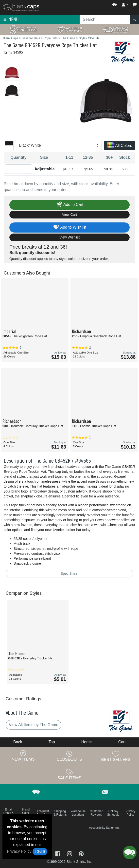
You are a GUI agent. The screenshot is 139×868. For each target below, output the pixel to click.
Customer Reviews (96, 813)
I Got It (40, 851)
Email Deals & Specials (9, 813)
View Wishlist (69, 237)
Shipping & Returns (60, 813)
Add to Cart (69, 205)
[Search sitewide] (105, 20)
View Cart (69, 215)
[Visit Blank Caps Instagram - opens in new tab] (70, 853)
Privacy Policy (19, 851)
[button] (115, 4)
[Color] (59, 145)
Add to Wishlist (70, 227)
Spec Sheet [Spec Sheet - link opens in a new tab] (69, 573)
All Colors (120, 146)
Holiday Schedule (113, 813)
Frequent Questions (43, 813)
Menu (10, 20)
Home (87, 742)
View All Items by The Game (34, 725)
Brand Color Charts (26, 813)
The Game (14, 45)
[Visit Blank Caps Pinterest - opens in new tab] (81, 853)
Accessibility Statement (104, 828)
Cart (122, 742)
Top (52, 742)
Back (18, 742)
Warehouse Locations (78, 813)
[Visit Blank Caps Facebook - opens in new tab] (58, 853)
